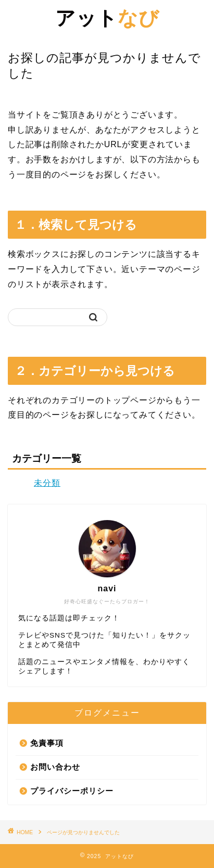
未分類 (47, 483)
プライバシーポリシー (72, 791)
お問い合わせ (55, 767)
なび (107, 18)
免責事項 (47, 743)
